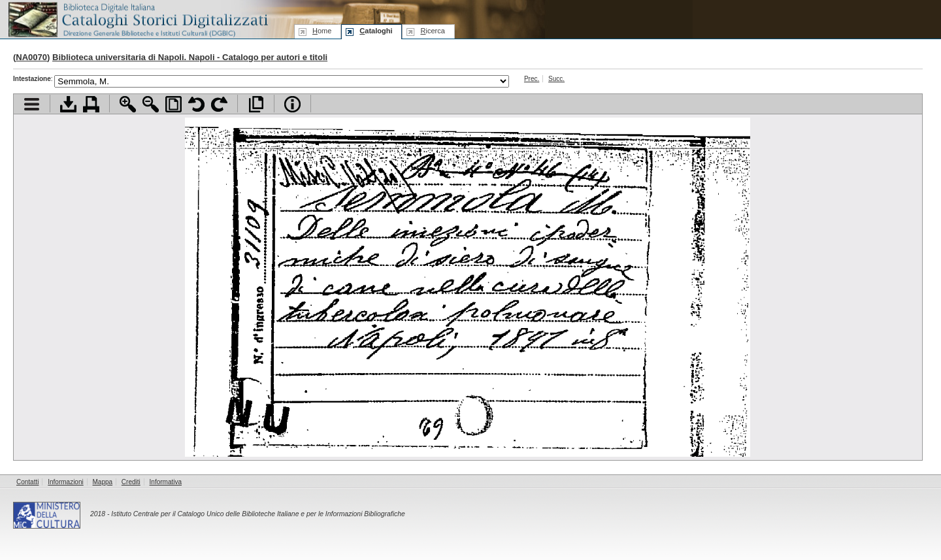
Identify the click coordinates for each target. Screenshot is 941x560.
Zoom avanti (128, 104)
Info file (292, 104)
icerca (432, 31)
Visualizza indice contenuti (32, 104)
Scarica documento (68, 104)
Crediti (131, 482)
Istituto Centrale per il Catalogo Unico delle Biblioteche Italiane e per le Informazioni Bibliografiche (258, 514)
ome (322, 31)
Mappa (103, 482)
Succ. (556, 79)
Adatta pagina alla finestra (173, 104)
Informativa (166, 482)
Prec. (532, 79)
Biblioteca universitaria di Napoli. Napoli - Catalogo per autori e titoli (190, 57)
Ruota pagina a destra (219, 104)
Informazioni (65, 482)
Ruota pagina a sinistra (196, 104)
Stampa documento (91, 104)
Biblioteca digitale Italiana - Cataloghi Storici (137, 19)
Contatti (27, 482)
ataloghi (376, 31)
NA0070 (31, 57)
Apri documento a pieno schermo (256, 104)
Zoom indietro (151, 104)
